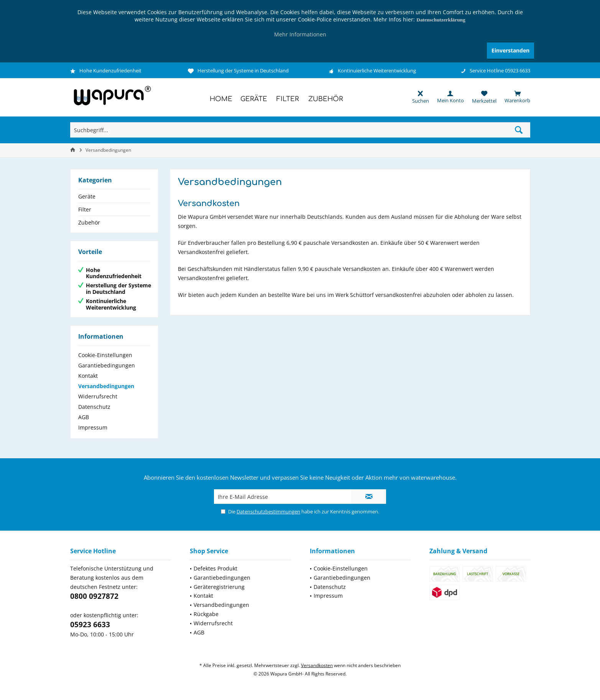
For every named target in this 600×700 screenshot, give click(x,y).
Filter (85, 209)
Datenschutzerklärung (441, 20)
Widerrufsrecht (98, 396)
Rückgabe (206, 614)
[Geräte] (254, 99)
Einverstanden (510, 50)
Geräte (87, 196)
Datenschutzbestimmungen (268, 511)
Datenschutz (94, 407)
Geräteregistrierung (219, 587)
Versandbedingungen (106, 386)
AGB (84, 417)
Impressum (93, 427)
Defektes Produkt (215, 568)
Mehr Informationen (300, 34)
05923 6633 (90, 625)
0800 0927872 (94, 596)
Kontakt (88, 376)
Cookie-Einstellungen (105, 355)
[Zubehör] (326, 99)
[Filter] (288, 99)
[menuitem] (513, 97)
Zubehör (89, 222)
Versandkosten (317, 665)
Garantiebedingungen (107, 365)
